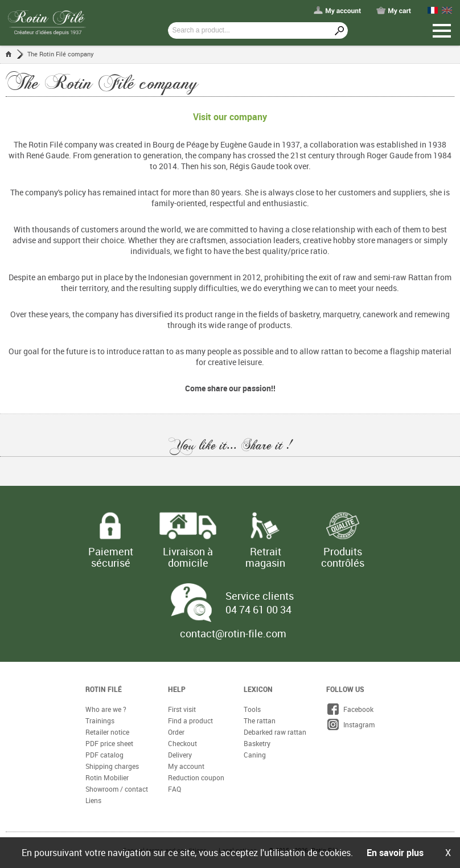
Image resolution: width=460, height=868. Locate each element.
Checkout (182, 743)
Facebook (350, 709)
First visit (182, 709)
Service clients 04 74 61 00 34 (260, 603)
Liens (93, 800)
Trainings (100, 720)
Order (176, 732)
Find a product (190, 720)
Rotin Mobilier (107, 777)
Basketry (257, 743)
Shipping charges (112, 766)
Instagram (350, 724)
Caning (255, 755)
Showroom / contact (117, 789)
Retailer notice (107, 732)
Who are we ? (106, 709)
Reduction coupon (196, 777)
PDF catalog (104, 755)
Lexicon (258, 689)
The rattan (260, 720)
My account (186, 766)
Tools (252, 709)
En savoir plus (395, 853)
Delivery (180, 755)
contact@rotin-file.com (233, 633)
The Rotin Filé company (61, 54)
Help (177, 689)
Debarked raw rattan (275, 732)
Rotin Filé (104, 689)
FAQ (174, 789)
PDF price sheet (109, 743)
